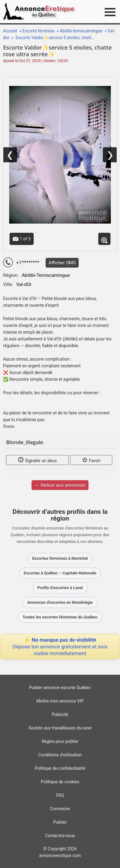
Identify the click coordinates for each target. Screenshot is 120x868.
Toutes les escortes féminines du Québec (60, 617)
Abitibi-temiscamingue (82, 31)
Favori (91, 460)
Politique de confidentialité (60, 768)
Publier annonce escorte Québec (60, 688)
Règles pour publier (60, 741)
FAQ (60, 795)
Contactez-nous (60, 836)
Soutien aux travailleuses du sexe (60, 728)
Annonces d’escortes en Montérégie (60, 602)
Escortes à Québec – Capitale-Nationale (60, 573)
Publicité (60, 714)
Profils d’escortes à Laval (60, 588)
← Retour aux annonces (60, 485)
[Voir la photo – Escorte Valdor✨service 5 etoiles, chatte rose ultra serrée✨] (60, 155)
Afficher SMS (62, 263)
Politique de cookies (60, 782)
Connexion (60, 809)
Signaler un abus (37, 460)
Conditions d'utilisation (60, 755)
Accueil (10, 31)
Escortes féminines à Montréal (60, 558)
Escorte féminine (39, 31)
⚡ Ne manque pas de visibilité (60, 647)
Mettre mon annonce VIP (60, 701)
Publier (60, 822)
